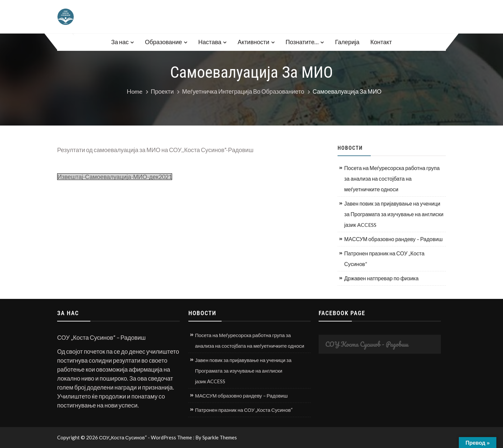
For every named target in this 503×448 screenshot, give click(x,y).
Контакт (381, 42)
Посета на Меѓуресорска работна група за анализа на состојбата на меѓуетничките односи (392, 179)
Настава (210, 42)
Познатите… (302, 42)
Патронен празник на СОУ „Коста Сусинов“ (384, 259)
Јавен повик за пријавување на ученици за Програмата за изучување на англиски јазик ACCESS (394, 214)
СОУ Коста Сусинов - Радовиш (367, 344)
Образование (163, 42)
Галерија (347, 42)
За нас (120, 42)
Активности (253, 42)
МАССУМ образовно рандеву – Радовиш (393, 239)
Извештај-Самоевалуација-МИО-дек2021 (115, 177)
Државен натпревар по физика (381, 278)
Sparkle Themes (220, 437)
